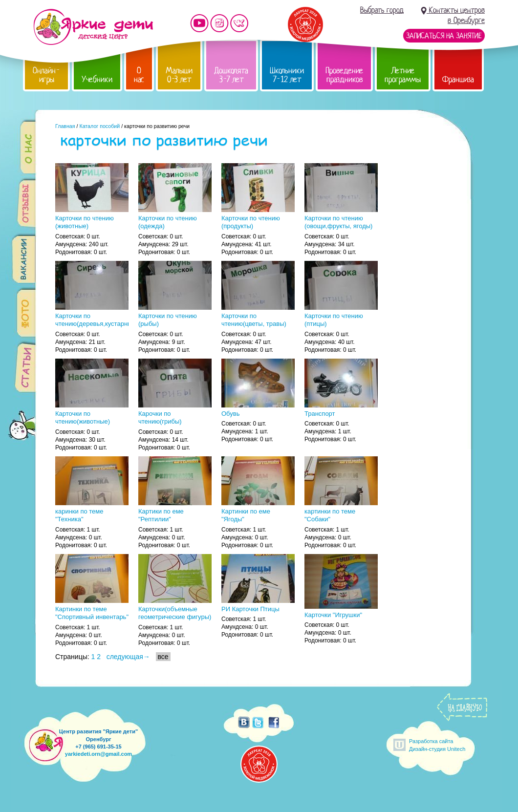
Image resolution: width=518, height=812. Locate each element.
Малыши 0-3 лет (179, 75)
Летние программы (403, 75)
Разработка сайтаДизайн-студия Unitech (437, 745)
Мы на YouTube (199, 23)
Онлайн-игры (46, 75)
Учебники (97, 79)
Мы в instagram (219, 23)
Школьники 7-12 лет (287, 75)
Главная (65, 126)
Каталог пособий (99, 126)
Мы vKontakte (239, 23)
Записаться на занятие (444, 36)
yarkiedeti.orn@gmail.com (98, 754)
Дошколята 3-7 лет (231, 75)
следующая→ (128, 657)
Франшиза (458, 79)
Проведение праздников (344, 75)
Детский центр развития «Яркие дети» (93, 27)
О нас (139, 75)
